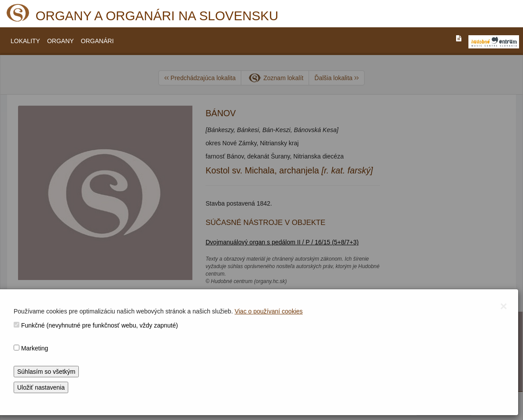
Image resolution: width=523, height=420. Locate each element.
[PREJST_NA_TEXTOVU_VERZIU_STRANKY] (459, 38)
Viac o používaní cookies (269, 311)
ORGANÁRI (98, 41)
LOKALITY (25, 41)
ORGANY (61, 41)
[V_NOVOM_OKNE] (494, 42)
